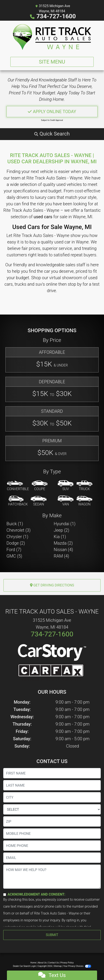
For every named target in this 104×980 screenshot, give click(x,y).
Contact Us (53, 963)
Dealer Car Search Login (24, 966)
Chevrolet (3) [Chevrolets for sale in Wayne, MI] (19, 530)
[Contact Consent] (5, 895)
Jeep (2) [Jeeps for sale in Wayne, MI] (61, 530)
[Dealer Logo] (52, 37)
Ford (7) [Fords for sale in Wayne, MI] (14, 550)
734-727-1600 (56, 16)
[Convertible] (18, 486)
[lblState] (52, 809)
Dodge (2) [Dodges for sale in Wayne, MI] (16, 543)
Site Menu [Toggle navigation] (52, 62)
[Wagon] (84, 501)
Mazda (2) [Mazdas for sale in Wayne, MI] (63, 543)
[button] (52, 134)
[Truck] (84, 486)
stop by (75, 284)
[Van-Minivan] (66, 501)
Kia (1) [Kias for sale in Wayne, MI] (60, 537)
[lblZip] (52, 821)
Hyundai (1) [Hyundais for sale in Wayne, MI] (65, 524)
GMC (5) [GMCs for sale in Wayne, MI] (14, 556)
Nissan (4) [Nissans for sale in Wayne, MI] (63, 550)
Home (33, 963)
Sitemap (58, 966)
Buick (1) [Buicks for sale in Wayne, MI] (15, 524)
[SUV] (66, 486)
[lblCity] (52, 797)
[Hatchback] (18, 501)
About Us (42, 963)
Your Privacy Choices (77, 966)
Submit (52, 935)
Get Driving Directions (52, 585)
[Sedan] (39, 501)
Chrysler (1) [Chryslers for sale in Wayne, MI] (17, 537)
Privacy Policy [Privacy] (67, 963)
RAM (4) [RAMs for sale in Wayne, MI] (61, 556)
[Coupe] (40, 486)
